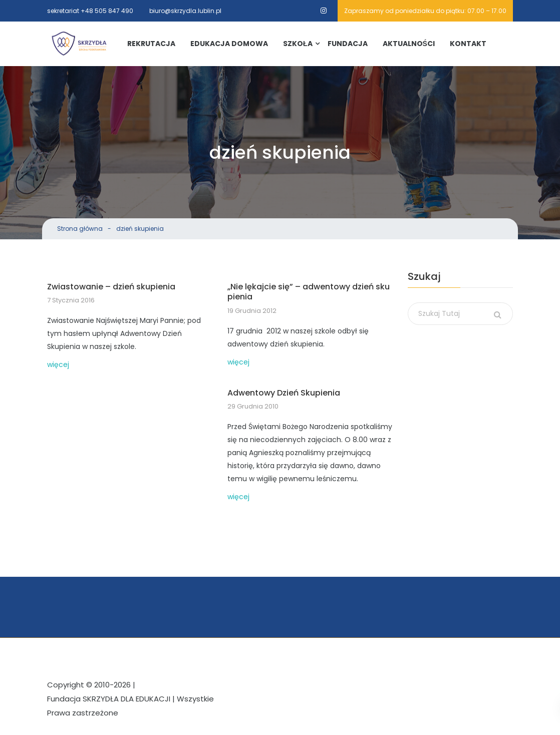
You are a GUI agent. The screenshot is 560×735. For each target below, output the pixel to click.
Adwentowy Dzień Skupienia (284, 393)
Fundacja (348, 44)
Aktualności (409, 44)
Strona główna (80, 229)
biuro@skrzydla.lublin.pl (185, 11)
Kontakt (468, 44)
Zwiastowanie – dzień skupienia (111, 287)
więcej (58, 364)
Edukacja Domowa (229, 44)
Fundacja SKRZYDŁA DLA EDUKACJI (109, 699)
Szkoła (298, 44)
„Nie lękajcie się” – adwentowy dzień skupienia (309, 292)
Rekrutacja (151, 44)
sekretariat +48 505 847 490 (90, 11)
